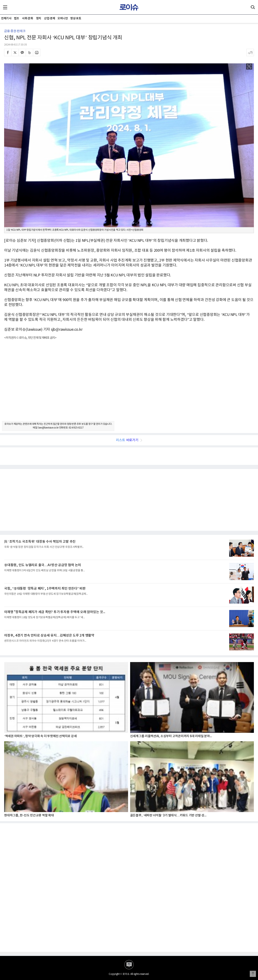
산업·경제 (50, 18)
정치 (39, 18)
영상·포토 (76, 18)
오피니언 (63, 18)
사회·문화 (27, 18)
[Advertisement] (129, 384)
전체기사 (6, 18)
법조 (17, 18)
